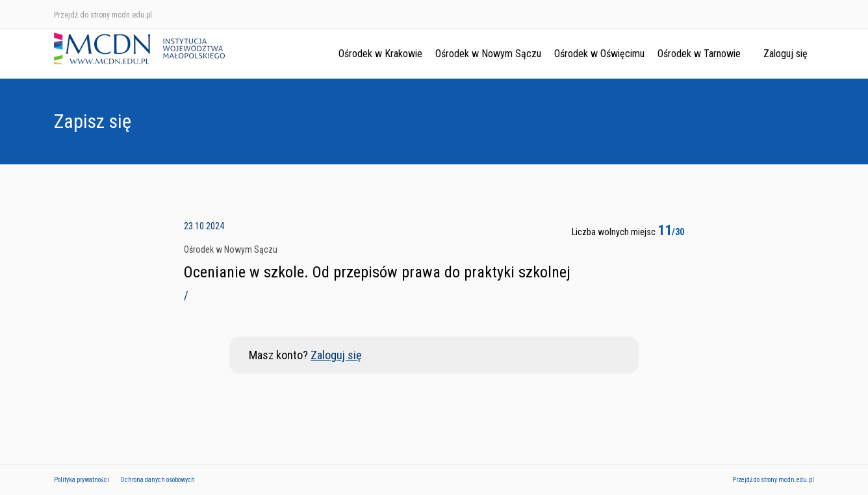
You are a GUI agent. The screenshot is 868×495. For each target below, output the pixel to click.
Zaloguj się (785, 54)
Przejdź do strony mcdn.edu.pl (103, 15)
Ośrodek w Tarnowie (699, 54)
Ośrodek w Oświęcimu (599, 54)
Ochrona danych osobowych (158, 480)
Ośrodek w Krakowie (380, 54)
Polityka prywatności (82, 480)
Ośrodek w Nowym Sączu (488, 54)
